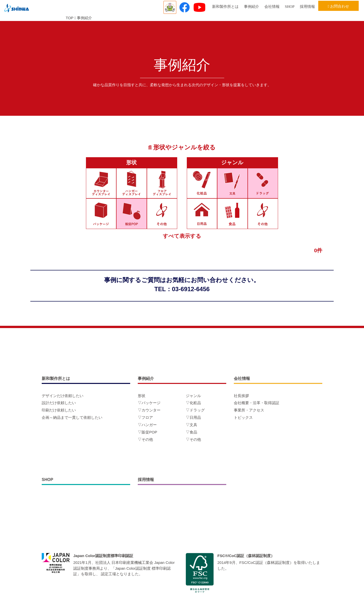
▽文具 (191, 425)
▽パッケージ (149, 403)
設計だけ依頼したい (59, 403)
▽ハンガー (147, 425)
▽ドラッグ (195, 410)
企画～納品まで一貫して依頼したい (72, 417)
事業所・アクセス (249, 410)
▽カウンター (149, 410)
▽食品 (191, 432)
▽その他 (145, 439)
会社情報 (272, 7)
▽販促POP (147, 432)
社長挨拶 (241, 396)
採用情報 (307, 7)
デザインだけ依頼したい (63, 396)
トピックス (243, 417)
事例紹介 (252, 7)
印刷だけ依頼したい (59, 410)
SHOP (290, 7)
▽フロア (145, 417)
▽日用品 (193, 417)
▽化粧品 (193, 403)
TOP (70, 18)
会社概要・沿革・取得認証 (257, 403)
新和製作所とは (225, 7)
